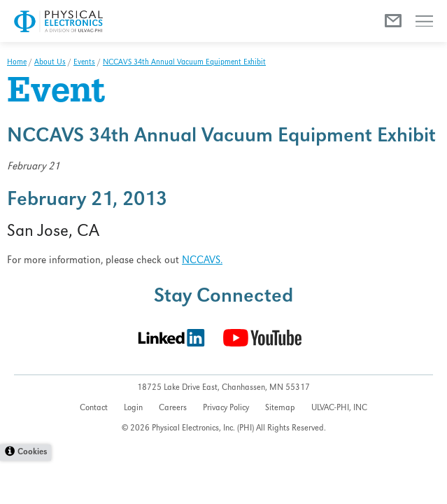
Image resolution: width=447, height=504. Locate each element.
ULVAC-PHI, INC (339, 408)
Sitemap (280, 408)
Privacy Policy (226, 408)
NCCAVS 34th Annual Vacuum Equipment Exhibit (184, 63)
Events (84, 63)
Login (133, 408)
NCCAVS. (202, 261)
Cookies (32, 453)
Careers (173, 408)
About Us (50, 63)
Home (17, 63)
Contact (94, 408)
